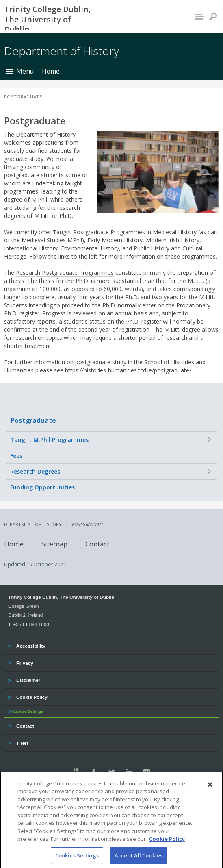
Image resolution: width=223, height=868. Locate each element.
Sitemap (54, 544)
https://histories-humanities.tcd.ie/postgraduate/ (128, 370)
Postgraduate (33, 420)
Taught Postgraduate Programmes (99, 232)
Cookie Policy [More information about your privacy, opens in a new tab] (167, 845)
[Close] (210, 791)
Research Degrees (35, 471)
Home (51, 71)
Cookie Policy (32, 696)
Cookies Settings (28, 711)
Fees (16, 456)
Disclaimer (28, 679)
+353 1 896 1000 (31, 624)
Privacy (25, 662)
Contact (97, 544)
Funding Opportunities (42, 487)
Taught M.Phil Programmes (49, 440)
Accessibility (31, 645)
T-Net (23, 742)
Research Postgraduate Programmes (65, 273)
